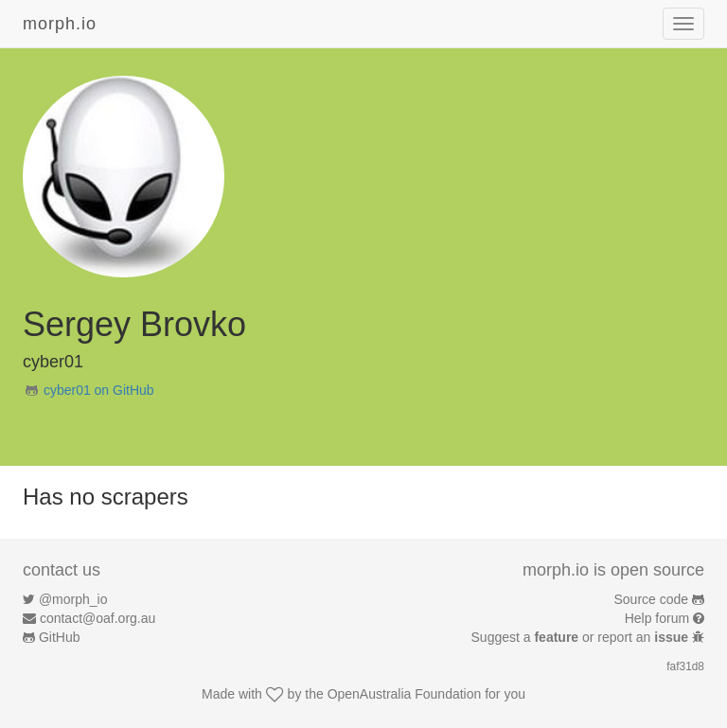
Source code (652, 599)
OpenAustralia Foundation (405, 694)
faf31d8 (685, 666)
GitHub (60, 637)
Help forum (657, 618)
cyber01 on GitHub (99, 390)
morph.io (60, 24)
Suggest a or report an (582, 637)
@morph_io (73, 599)
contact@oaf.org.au (98, 618)
